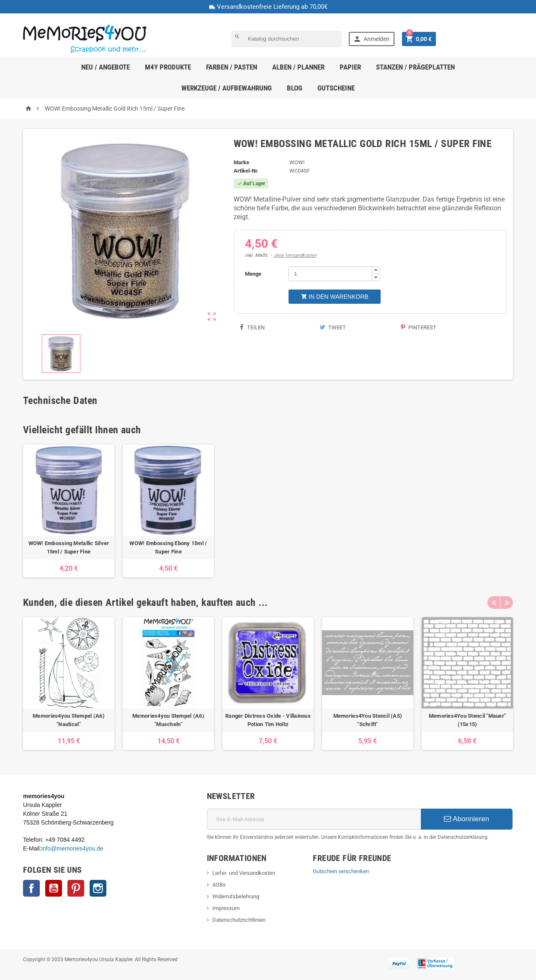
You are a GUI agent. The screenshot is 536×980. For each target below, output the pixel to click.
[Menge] (330, 274)
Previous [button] (494, 602)
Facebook (31, 888)
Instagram (98, 888)
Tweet (333, 327)
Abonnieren (466, 819)
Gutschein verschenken (341, 871)
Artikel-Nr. (246, 171)
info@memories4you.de (72, 848)
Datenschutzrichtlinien (239, 920)
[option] (69, 511)
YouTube (54, 888)
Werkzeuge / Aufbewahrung (227, 88)
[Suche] (286, 39)
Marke (241, 162)
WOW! (297, 162)
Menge (253, 274)
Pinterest (419, 327)
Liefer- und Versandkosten (244, 873)
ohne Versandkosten (295, 255)
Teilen (252, 327)
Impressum (226, 908)
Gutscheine (336, 88)
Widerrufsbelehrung (236, 896)
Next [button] (507, 602)
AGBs (219, 885)
